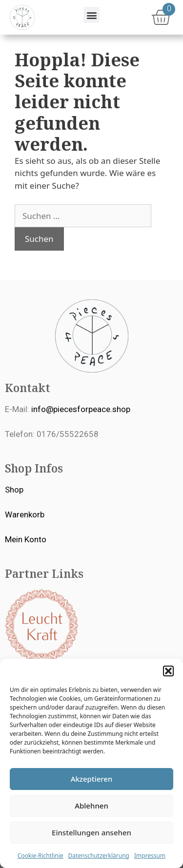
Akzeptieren (92, 779)
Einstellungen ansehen (91, 832)
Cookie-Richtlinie (41, 856)
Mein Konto (26, 539)
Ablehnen (91, 806)
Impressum (150, 856)
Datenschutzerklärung (99, 856)
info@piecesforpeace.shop (81, 409)
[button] (168, 671)
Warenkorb (25, 514)
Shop (14, 490)
